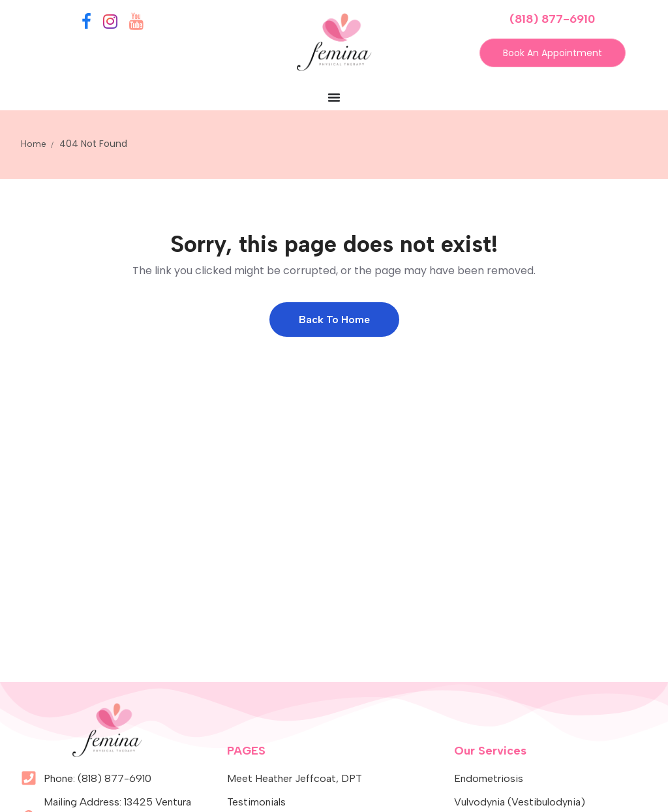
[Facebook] (86, 24)
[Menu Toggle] (334, 97)
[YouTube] (136, 24)
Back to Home (334, 320)
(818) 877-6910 (552, 19)
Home (34, 144)
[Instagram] (110, 24)
